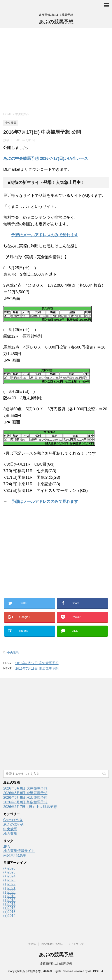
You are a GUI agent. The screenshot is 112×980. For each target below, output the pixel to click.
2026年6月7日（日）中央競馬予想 (30, 807)
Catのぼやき (13, 820)
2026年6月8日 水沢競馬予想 (25, 798)
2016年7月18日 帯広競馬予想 (37, 668)
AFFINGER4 (95, 971)
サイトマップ (76, 944)
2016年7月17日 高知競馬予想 (37, 663)
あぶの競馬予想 (56, 22)
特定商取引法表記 (52, 944)
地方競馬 (10, 834)
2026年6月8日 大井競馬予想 (25, 788)
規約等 (32, 944)
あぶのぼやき (14, 824)
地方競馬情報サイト (19, 851)
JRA (7, 847)
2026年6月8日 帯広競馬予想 (25, 802)
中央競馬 (13, 652)
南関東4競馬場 (15, 855)
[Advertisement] (56, 69)
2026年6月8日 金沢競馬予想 (25, 793)
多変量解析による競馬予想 (56, 964)
